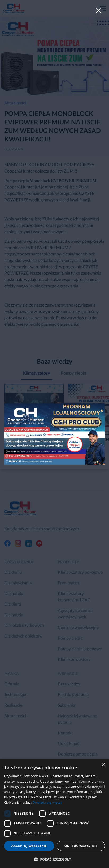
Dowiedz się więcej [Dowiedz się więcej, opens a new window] (47, 802)
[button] (54, 859)
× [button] (103, 765)
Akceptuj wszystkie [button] (29, 846)
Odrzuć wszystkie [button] (81, 846)
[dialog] (54, 814)
